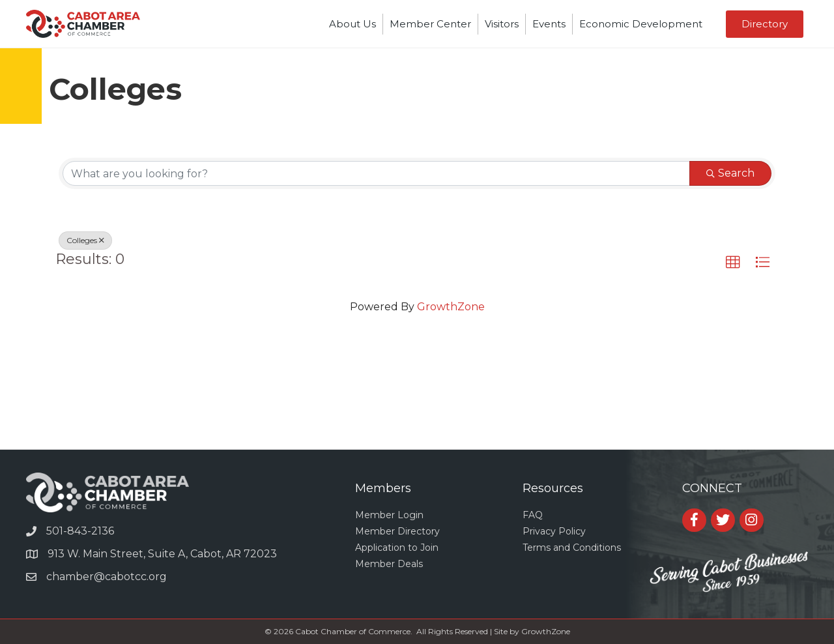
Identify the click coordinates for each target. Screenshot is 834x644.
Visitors (502, 24)
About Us (352, 24)
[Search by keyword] (376, 173)
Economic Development (641, 24)
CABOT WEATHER (417, 400)
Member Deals (389, 564)
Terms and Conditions (572, 548)
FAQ (533, 515)
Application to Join (397, 548)
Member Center (430, 24)
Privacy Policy (554, 531)
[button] (733, 263)
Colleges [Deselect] (85, 240)
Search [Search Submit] (730, 173)
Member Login (389, 515)
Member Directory (397, 531)
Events (549, 24)
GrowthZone (451, 307)
